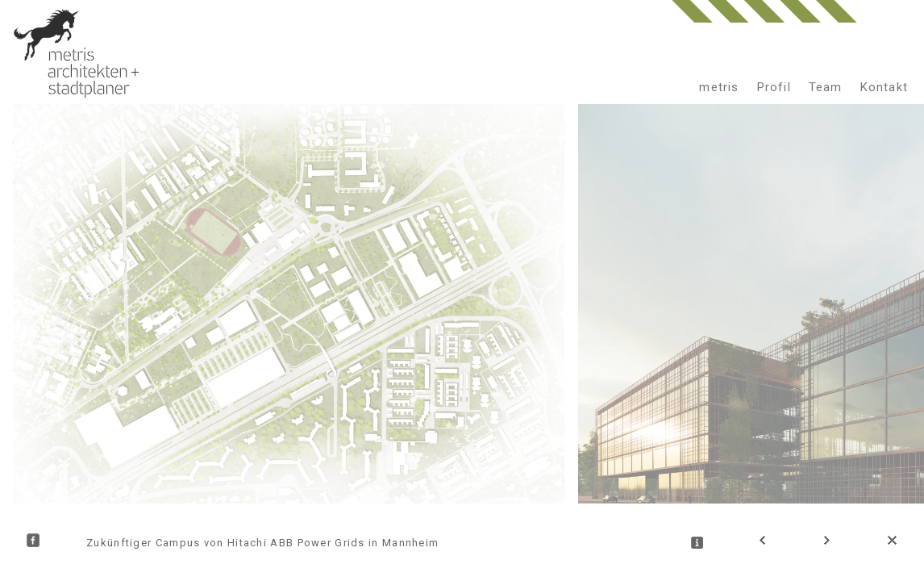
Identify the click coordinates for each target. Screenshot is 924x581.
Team (826, 87)
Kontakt (884, 87)
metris (719, 87)
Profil (774, 87)
